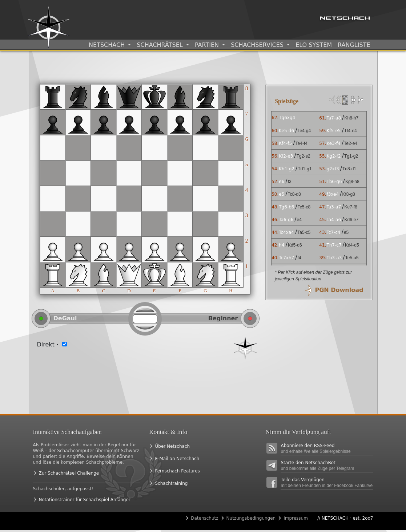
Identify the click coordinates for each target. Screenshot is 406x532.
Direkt (48, 344)
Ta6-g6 (286, 220)
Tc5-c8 (304, 207)
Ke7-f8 (351, 207)
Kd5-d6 (295, 245)
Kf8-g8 (348, 194)
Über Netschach (172, 446)
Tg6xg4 (287, 118)
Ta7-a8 (334, 118)
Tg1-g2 (351, 156)
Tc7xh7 (286, 258)
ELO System (314, 45)
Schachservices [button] (258, 45)
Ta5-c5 (304, 232)
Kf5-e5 (333, 131)
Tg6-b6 (286, 207)
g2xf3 (333, 169)
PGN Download (339, 290)
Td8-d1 (349, 169)
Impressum (296, 518)
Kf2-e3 (286, 156)
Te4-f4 (302, 143)
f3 (290, 182)
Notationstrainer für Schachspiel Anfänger (85, 500)
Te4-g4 (304, 131)
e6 (282, 182)
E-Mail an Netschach (177, 459)
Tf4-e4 (351, 131)
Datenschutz (204, 518)
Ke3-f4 (333, 143)
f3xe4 (333, 194)
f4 (300, 258)
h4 (282, 245)
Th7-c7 (334, 245)
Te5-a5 (352, 258)
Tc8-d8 (294, 194)
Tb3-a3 (334, 258)
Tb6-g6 (334, 182)
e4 (299, 220)
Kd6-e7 (351, 220)
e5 (282, 194)
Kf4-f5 (285, 143)
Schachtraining (171, 483)
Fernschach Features (177, 471)
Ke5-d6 (286, 131)
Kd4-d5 (352, 245)
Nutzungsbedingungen (251, 518)
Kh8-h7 (351, 118)
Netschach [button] (108, 45)
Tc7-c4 (333, 232)
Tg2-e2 (304, 156)
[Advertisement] (145, 381)
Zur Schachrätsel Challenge (69, 473)
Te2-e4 (351, 143)
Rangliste (354, 45)
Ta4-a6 (334, 220)
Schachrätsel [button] (160, 45)
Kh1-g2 (287, 169)
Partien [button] (208, 45)
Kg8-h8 (352, 182)
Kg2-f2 (333, 156)
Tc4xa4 (286, 232)
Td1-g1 (305, 169)
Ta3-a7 (334, 207)
